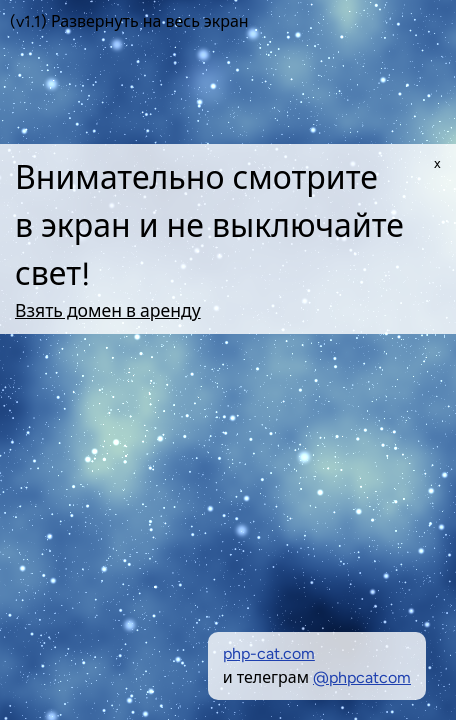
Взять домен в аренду (108, 310)
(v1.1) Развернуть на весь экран (129, 21)
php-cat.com (269, 653)
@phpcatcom (362, 677)
